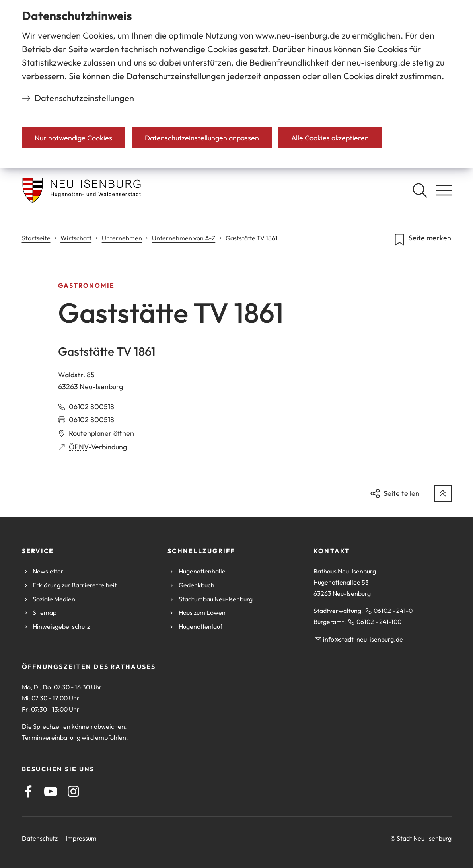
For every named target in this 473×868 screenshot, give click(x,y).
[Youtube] (51, 791)
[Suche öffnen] (420, 190)
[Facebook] (28, 791)
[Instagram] (73, 791)
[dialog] (236, 84)
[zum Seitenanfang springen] (443, 493)
